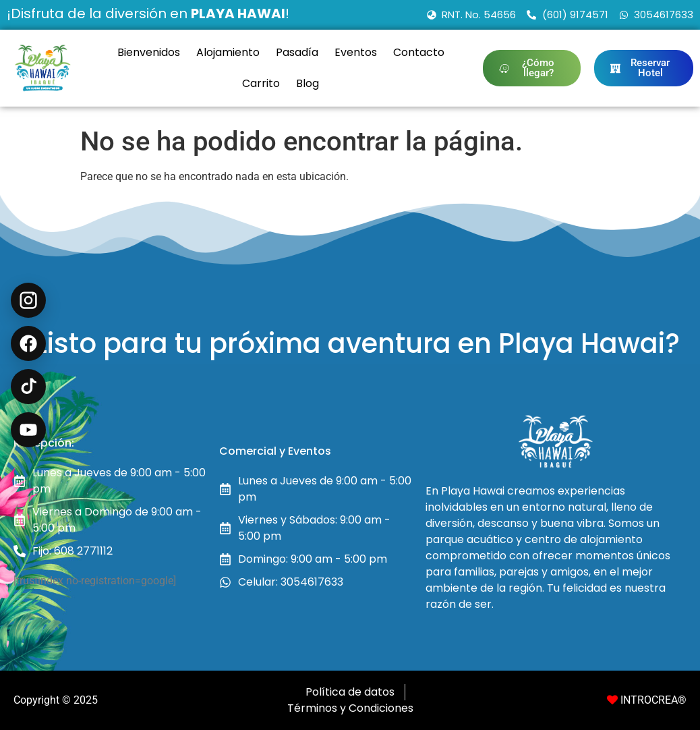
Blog (308, 83)
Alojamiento (228, 52)
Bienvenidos (149, 52)
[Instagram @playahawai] (28, 300)
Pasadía (297, 52)
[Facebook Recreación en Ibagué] (28, 343)
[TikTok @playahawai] (28, 387)
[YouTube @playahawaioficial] (28, 430)
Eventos (356, 52)
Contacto (419, 52)
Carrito (261, 83)
